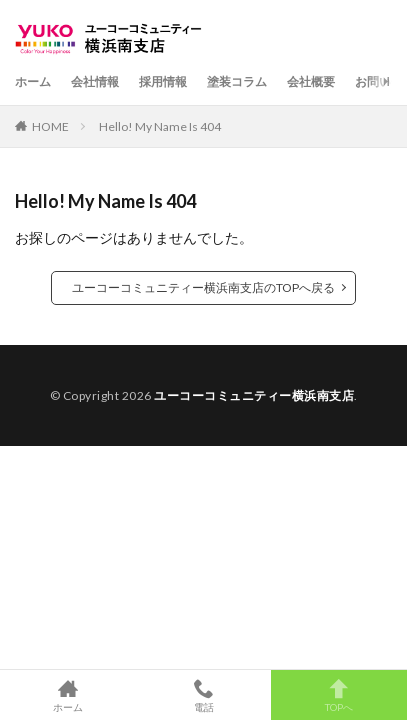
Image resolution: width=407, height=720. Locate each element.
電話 (204, 695)
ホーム (33, 81)
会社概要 (311, 81)
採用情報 (163, 81)
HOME (50, 126)
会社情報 (95, 81)
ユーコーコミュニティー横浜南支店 (254, 395)
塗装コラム (237, 81)
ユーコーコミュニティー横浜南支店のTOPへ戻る (203, 287)
